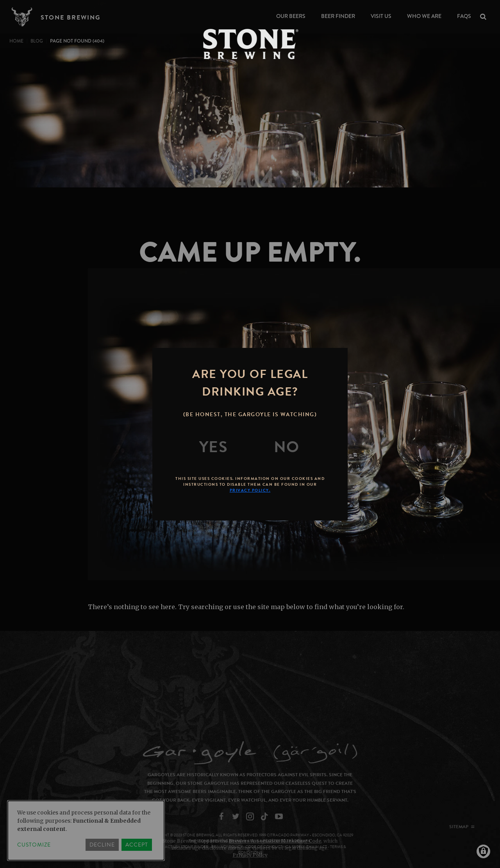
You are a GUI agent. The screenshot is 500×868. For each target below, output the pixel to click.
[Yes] (214, 447)
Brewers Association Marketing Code (275, 841)
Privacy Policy (250, 855)
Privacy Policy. (250, 490)
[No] (287, 447)
